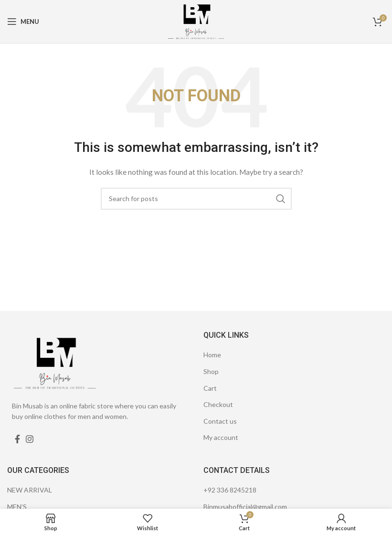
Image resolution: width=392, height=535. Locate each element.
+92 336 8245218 (230, 490)
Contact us (220, 421)
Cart (210, 388)
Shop (211, 371)
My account (221, 437)
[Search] (196, 199)
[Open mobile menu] (23, 21)
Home (212, 355)
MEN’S (17, 507)
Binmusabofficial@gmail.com (245, 507)
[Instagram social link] (30, 439)
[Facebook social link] (17, 439)
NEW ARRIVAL (30, 490)
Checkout (218, 404)
